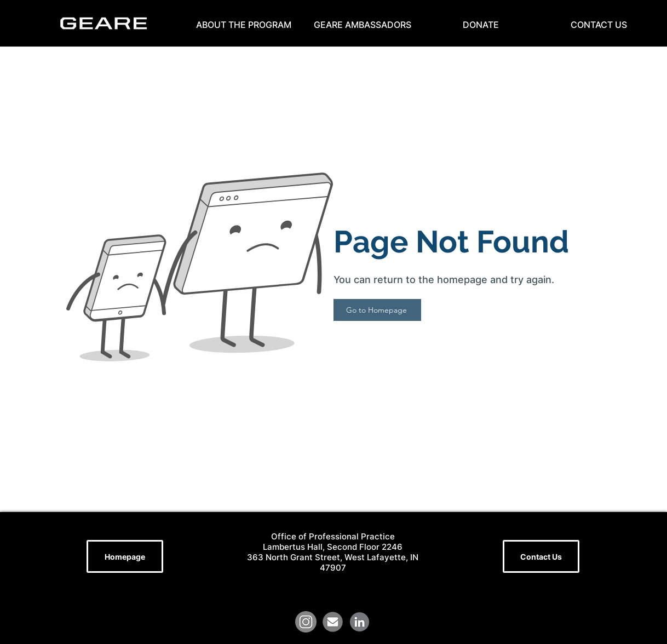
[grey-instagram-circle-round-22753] (306, 622)
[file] (333, 622)
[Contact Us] (541, 556)
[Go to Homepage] (377, 310)
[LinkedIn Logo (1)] (360, 622)
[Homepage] (125, 556)
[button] (244, 25)
